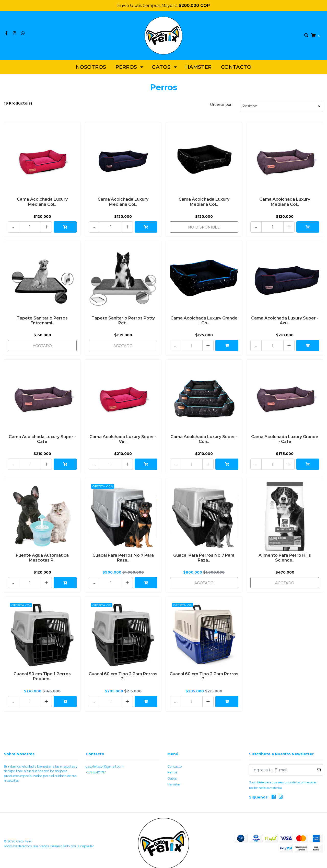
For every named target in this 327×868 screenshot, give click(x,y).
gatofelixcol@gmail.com (105, 760)
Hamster (198, 69)
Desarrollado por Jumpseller (72, 839)
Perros (126, 69)
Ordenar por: (221, 107)
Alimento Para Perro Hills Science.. (285, 554)
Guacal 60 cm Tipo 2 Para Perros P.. (123, 671)
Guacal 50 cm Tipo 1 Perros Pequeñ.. (42, 671)
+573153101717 (96, 766)
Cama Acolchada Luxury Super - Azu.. (285, 321)
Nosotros (91, 69)
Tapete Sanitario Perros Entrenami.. (42, 321)
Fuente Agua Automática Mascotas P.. (42, 554)
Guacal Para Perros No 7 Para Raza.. (123, 554)
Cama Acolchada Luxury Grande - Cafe (285, 437)
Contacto (236, 69)
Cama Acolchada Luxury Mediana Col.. (42, 203)
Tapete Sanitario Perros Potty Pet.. (123, 321)
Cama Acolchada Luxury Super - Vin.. (123, 437)
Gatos (161, 69)
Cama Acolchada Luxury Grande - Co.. (204, 321)
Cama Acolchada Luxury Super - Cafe (42, 437)
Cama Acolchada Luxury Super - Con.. (204, 437)
